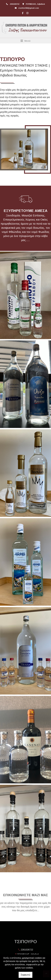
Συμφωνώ (26, 975)
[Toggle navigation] (26, 41)
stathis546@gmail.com (29, 8)
